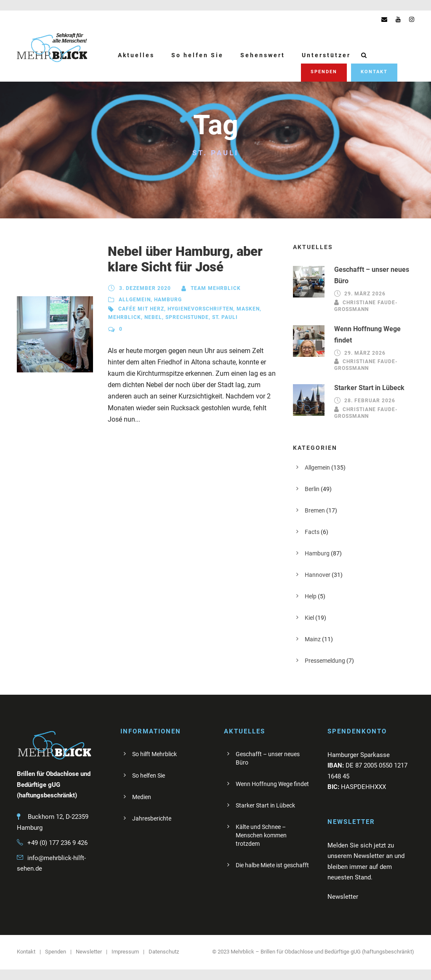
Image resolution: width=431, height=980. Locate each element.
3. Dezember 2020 (145, 288)
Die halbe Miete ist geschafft (272, 865)
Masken (248, 309)
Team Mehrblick (216, 288)
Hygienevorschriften (200, 309)
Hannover (318, 575)
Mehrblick (125, 317)
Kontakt (374, 72)
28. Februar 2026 (370, 401)
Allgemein (135, 300)
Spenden (324, 72)
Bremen (315, 510)
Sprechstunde (187, 317)
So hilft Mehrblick (154, 754)
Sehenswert (263, 55)
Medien (142, 797)
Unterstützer (326, 55)
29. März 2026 (365, 294)
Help (311, 596)
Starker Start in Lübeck (369, 388)
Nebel (153, 317)
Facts (312, 532)
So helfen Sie (197, 55)
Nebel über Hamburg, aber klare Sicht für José (185, 259)
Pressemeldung (325, 661)
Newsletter (89, 952)
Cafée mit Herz (141, 309)
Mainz (313, 639)
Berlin (312, 489)
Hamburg (168, 300)
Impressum (125, 952)
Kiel (309, 618)
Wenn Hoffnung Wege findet (272, 784)
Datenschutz (164, 952)
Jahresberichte (152, 818)
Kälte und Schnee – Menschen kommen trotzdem (261, 835)
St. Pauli (225, 317)
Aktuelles (136, 55)
